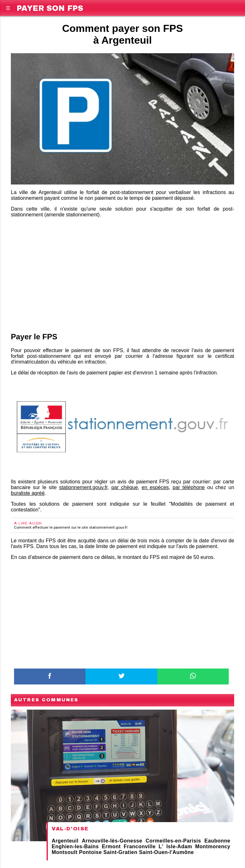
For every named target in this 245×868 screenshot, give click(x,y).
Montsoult (65, 852)
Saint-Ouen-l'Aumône (167, 852)
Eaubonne (217, 841)
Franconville (140, 846)
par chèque (125, 487)
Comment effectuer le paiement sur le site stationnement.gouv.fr (71, 527)
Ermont (111, 846)
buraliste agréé (28, 493)
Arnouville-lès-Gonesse (112, 841)
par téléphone (189, 487)
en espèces (155, 487)
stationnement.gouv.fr (83, 487)
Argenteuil (65, 841)
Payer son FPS (50, 7)
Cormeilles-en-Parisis (173, 841)
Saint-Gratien (120, 852)
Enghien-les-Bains (75, 846)
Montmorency (213, 846)
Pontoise (90, 852)
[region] (122, 274)
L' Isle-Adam (175, 846)
